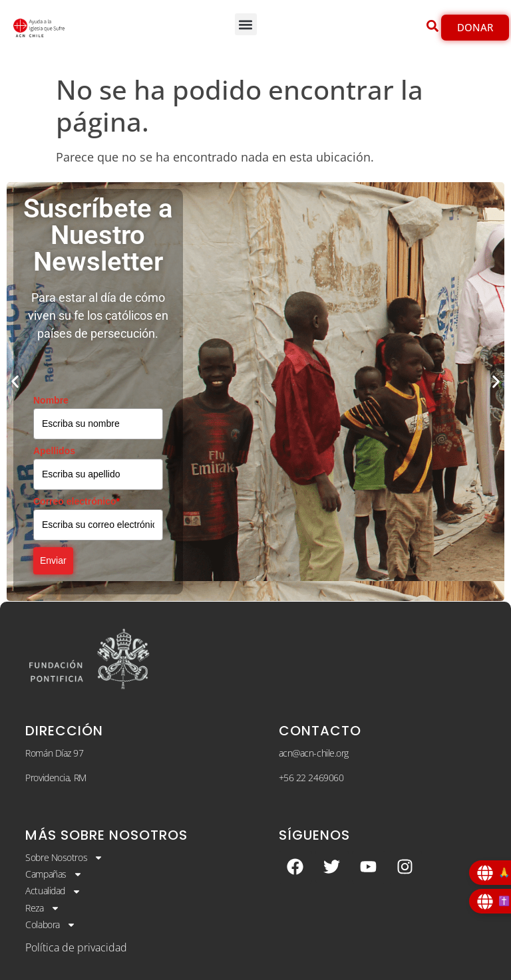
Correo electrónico (77, 501)
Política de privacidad (76, 947)
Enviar (53, 560)
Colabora (50, 925)
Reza (42, 908)
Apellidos (54, 451)
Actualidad (53, 891)
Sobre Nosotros (64, 858)
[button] (246, 24)
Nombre (51, 400)
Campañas (54, 874)
